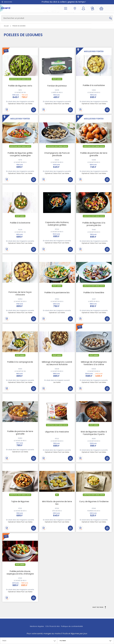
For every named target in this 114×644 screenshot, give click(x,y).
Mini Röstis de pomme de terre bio (57, 503)
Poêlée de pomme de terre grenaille (20, 433)
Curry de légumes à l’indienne (94, 501)
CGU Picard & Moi (52, 626)
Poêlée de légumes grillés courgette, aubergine (20, 154)
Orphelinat (12, 104)
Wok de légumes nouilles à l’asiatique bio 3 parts (94, 433)
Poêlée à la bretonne (20, 223)
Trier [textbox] (4, 641)
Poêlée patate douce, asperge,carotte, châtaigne (20, 573)
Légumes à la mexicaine (57, 432)
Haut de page (99, 607)
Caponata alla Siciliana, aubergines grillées (57, 224)
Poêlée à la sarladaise (94, 85)
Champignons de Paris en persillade (57, 154)
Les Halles (29, 104)
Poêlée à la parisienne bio (57, 293)
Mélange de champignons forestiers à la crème (94, 363)
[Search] (57, 18)
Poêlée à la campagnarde (20, 362)
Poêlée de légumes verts (20, 86)
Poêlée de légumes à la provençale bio (94, 224)
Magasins (7, 2)
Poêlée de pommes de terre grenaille (94, 154)
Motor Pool (20, 104)
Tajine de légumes (20, 501)
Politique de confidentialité (72, 626)
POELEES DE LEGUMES (19, 26)
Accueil (6, 26)
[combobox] (29, 640)
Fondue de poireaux (57, 86)
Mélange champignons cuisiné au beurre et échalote (57, 363)
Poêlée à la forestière (94, 293)
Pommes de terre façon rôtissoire (20, 293)
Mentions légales (37, 626)
